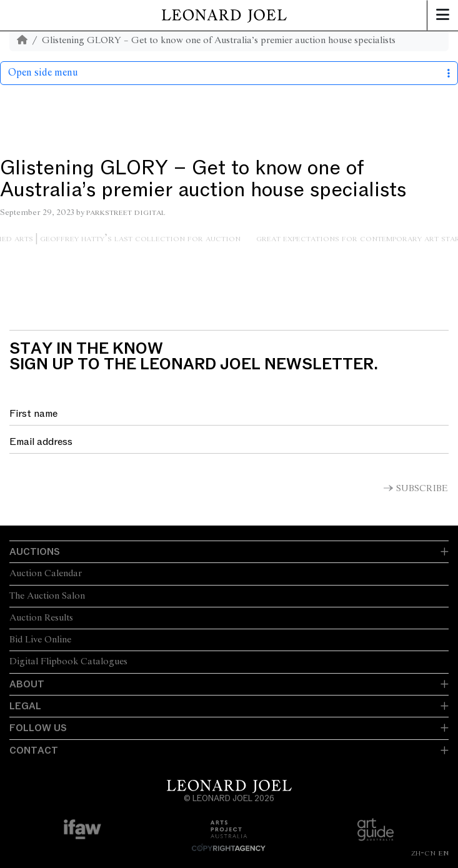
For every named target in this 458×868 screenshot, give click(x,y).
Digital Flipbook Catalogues (68, 662)
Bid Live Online (40, 640)
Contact (34, 751)
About (27, 684)
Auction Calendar (46, 574)
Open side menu (229, 73)
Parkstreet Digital (126, 212)
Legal (25, 706)
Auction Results (41, 618)
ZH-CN (423, 853)
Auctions (35, 552)
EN (443, 853)
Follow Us (38, 728)
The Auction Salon (47, 596)
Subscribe (422, 489)
